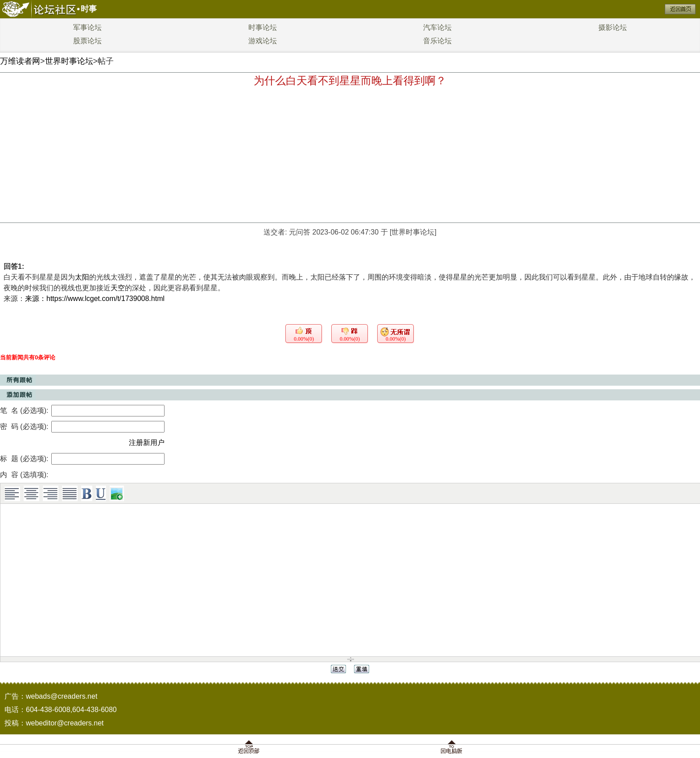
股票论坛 (87, 41)
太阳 (82, 277)
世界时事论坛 (69, 61)
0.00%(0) (304, 339)
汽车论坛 (437, 27)
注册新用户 (147, 443)
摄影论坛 (613, 27)
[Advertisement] (350, 156)
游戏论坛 (263, 41)
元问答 (300, 232)
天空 (118, 288)
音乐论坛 (437, 41)
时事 (89, 9)
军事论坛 (87, 27)
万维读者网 (20, 61)
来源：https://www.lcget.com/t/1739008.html (95, 299)
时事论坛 (263, 27)
